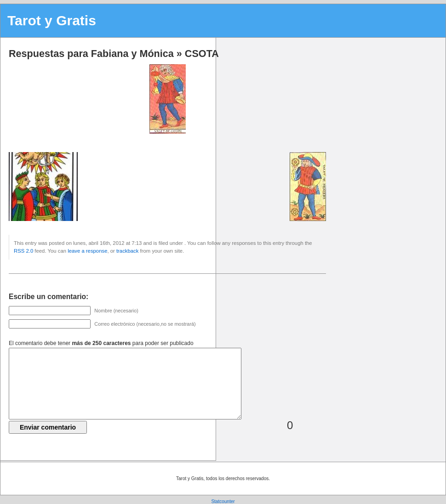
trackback (127, 251)
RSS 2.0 (23, 251)
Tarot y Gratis (52, 20)
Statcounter (223, 501)
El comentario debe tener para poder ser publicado (101, 343)
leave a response (87, 251)
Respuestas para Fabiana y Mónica (91, 54)
